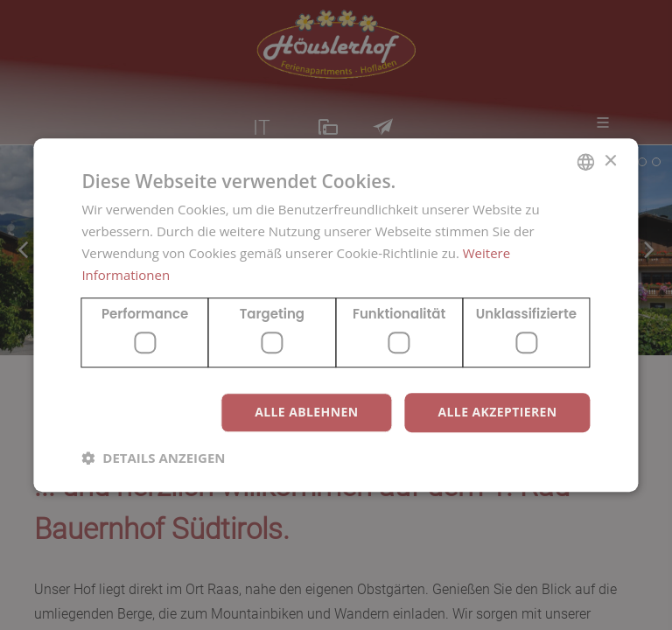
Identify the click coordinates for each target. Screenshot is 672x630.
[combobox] (586, 162)
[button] (153, 458)
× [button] (610, 161)
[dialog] (336, 315)
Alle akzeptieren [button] (497, 412)
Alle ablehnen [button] (306, 412)
